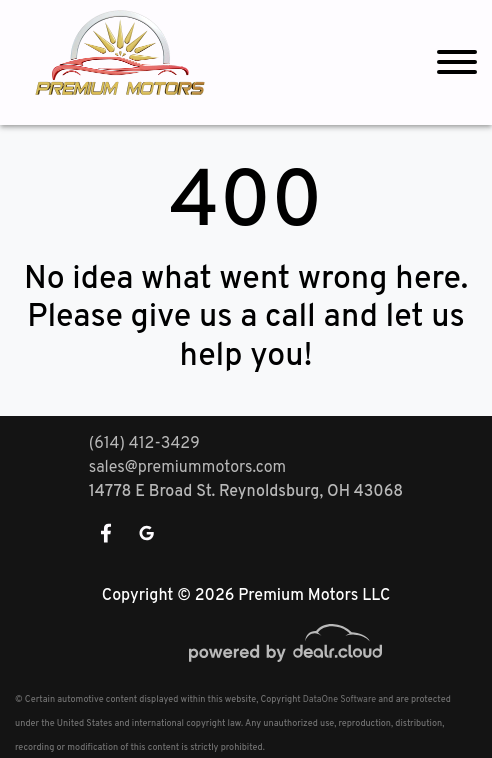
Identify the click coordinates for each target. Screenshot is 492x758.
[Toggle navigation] (457, 62)
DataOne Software (339, 699)
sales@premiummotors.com (187, 468)
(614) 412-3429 (144, 444)
